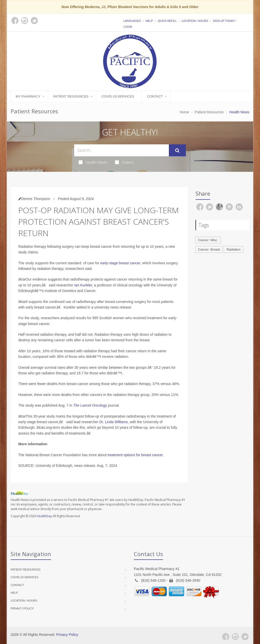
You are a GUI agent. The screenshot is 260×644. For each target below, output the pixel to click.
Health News (93, 162)
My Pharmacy (28, 96)
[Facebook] (226, 637)
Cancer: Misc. (208, 240)
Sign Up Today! (224, 21)
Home (184, 112)
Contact (155, 96)
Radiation (233, 249)
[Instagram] (235, 637)
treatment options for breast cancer (135, 455)
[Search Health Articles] (121, 150)
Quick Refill (167, 21)
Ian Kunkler (83, 285)
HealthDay (44, 516)
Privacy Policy (22, 608)
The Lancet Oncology (90, 405)
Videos (124, 162)
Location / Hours (195, 21)
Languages (132, 21)
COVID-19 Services (118, 96)
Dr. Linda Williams (113, 422)
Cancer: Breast (209, 249)
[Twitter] (245, 637)
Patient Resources (71, 96)
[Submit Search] (177, 150)
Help (149, 21)
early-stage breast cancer (120, 263)
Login (128, 27)
